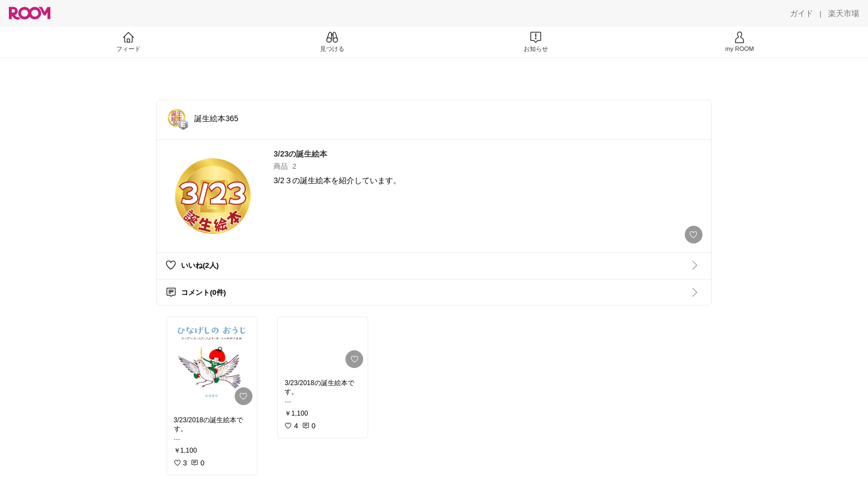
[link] (212, 363)
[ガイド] (802, 13)
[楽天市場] (844, 13)
